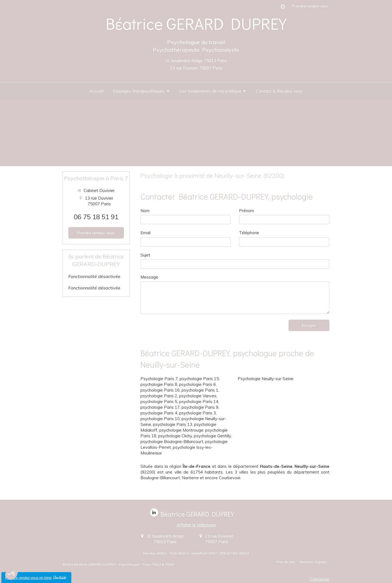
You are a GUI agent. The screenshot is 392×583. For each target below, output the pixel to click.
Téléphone (249, 233)
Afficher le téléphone (196, 525)
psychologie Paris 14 (199, 402)
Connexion (320, 579)
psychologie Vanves (198, 396)
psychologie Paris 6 (197, 384)
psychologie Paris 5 (159, 402)
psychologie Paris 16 (160, 390)
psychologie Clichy (175, 436)
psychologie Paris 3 (197, 413)
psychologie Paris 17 (160, 407)
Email (146, 233)
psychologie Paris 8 (159, 384)
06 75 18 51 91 (96, 217)
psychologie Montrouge (181, 430)
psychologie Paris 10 (160, 419)
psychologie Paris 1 (200, 390)
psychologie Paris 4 (159, 413)
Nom (145, 211)
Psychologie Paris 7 (159, 379)
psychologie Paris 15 (199, 379)
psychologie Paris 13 (173, 424)
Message (149, 277)
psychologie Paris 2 (159, 396)
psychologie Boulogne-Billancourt (172, 442)
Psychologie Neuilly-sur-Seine (266, 379)
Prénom (246, 211)
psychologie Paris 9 (200, 407)
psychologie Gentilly (212, 436)
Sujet (145, 255)
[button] (11, 574)
